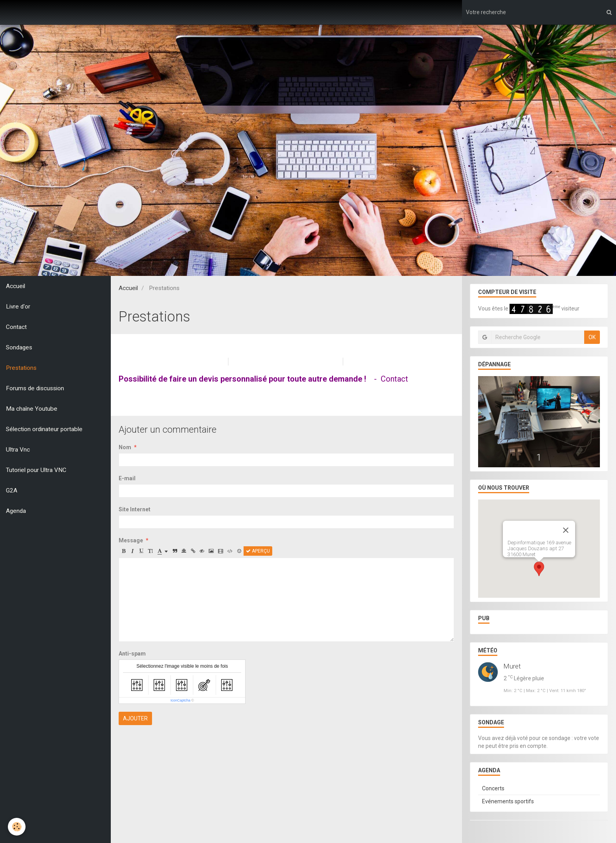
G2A (12, 490)
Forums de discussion (35, 388)
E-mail (127, 478)
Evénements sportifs (508, 801)
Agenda (16, 511)
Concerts (493, 788)
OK (592, 337)
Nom (125, 447)
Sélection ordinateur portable (44, 429)
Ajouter (135, 718)
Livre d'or (18, 307)
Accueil (16, 286)
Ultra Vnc (18, 450)
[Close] (566, 530)
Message (131, 540)
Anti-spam (132, 654)
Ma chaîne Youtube (32, 409)
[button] (539, 569)
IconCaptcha (181, 700)
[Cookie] (17, 827)
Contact (16, 327)
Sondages (19, 347)
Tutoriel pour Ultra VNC (36, 470)
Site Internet (135, 509)
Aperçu (258, 551)
